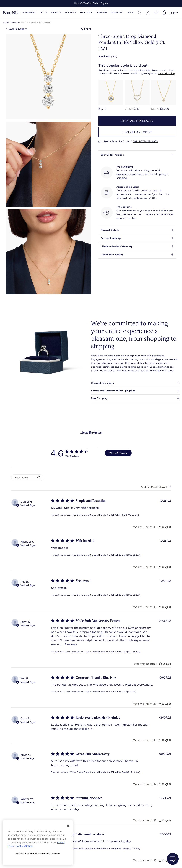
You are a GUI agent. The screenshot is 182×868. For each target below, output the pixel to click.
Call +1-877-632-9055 (145, 141)
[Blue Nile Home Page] (11, 13)
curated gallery (167, 73)
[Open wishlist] (156, 13)
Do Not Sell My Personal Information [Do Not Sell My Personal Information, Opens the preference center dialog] (38, 854)
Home (6, 22)
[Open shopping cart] (164, 13)
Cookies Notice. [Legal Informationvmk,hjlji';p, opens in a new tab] (24, 846)
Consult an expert (137, 132)
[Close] (68, 826)
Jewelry (15, 22)
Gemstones (117, 13)
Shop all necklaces (137, 121)
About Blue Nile (83, 860)
